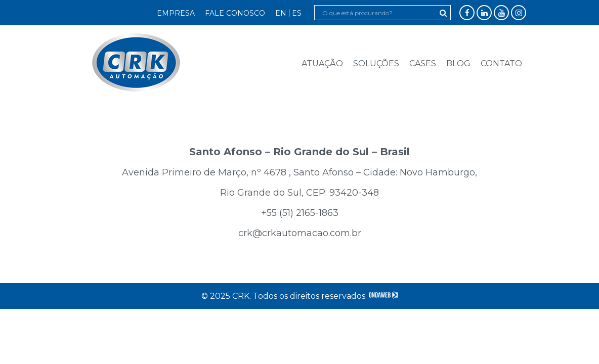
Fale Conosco (235, 13)
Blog (458, 63)
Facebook (467, 13)
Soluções (376, 63)
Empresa (176, 13)
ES (297, 13)
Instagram (519, 13)
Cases (423, 63)
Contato (501, 63)
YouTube (502, 13)
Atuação (322, 63)
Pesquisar (443, 13)
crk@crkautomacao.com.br (300, 233)
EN (281, 13)
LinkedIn (484, 13)
